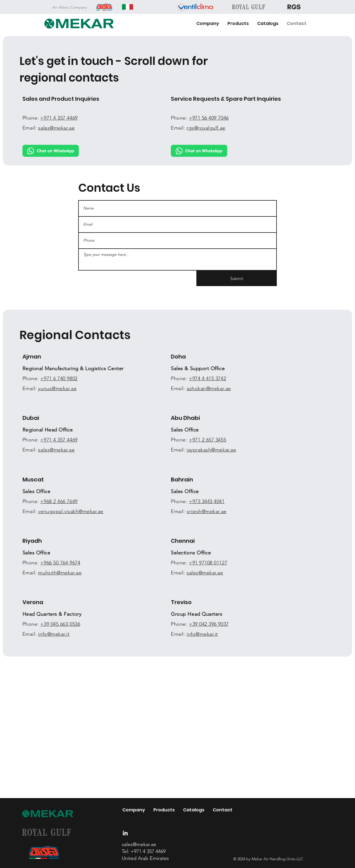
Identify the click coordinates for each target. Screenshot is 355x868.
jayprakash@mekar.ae (211, 450)
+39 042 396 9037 (209, 624)
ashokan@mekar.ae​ (209, 388)
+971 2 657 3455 (207, 440)
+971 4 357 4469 (59, 440)
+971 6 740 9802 (59, 379)
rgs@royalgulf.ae (206, 128)
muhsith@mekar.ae (60, 573)
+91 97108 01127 (208, 563)
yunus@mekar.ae (57, 388)
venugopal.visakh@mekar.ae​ (71, 511)
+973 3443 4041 (207, 501)
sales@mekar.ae (56, 450)
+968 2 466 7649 (59, 501)
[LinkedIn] (125, 833)
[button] (238, 24)
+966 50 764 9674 (60, 563)
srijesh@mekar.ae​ (207, 511)
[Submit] (237, 278)
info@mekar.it (54, 634)
